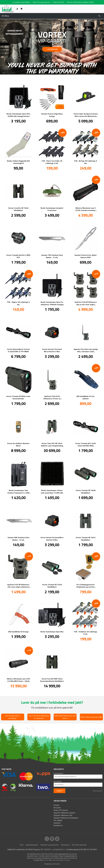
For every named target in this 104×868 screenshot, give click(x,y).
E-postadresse (58, 773)
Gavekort (57, 823)
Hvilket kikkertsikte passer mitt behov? (65, 717)
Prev (5, 46)
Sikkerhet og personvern (50, 845)
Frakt (21, 845)
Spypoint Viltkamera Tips (63, 815)
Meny (5, 16)
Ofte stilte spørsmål (79, 845)
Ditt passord (58, 781)
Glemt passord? (98, 791)
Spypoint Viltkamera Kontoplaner (66, 818)
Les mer (46, 860)
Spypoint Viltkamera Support (64, 813)
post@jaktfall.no (59, 849)
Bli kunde (57, 808)
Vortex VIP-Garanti (61, 810)
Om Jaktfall (58, 820)
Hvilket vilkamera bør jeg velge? (91, 717)
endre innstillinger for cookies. (61, 860)
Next (104, 46)
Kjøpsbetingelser (32, 845)
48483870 (47, 849)
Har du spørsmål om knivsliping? (13, 717)
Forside (56, 805)
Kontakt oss (58, 825)
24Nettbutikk (56, 864)
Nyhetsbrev (65, 845)
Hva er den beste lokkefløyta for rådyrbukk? (39, 717)
